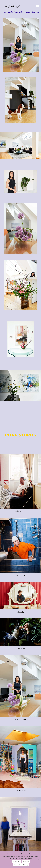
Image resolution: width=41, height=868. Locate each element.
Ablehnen (26, 862)
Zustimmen (16, 862)
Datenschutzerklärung (21, 865)
